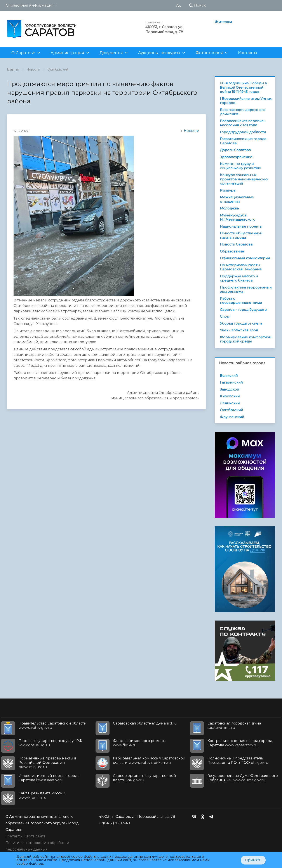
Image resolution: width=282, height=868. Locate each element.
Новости (33, 69)
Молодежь (229, 208)
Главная (13, 69)
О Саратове (23, 53)
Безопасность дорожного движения (243, 112)
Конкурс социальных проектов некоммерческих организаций (244, 179)
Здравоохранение (236, 157)
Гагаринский (231, 382)
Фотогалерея (209, 53)
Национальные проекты (241, 226)
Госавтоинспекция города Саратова (243, 141)
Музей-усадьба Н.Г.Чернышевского (238, 217)
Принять (253, 860)
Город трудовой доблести (243, 132)
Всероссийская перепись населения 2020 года (243, 123)
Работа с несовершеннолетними (241, 301)
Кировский (230, 396)
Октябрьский (58, 69)
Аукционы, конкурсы (159, 53)
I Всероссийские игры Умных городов (246, 101)
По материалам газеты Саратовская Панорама (241, 267)
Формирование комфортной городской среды (245, 339)
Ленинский (230, 403)
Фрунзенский (232, 417)
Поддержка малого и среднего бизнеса (239, 278)
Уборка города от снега (241, 323)
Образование (232, 251)
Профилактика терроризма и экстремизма (246, 290)
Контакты (248, 53)
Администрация (67, 53)
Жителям (223, 22)
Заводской (229, 389)
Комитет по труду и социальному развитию (240, 166)
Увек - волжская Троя (239, 330)
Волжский (229, 376)
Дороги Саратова (235, 150)
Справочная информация (30, 5)
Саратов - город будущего (243, 310)
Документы (111, 53)
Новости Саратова (236, 244)
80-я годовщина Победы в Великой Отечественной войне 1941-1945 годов (243, 87)
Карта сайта (35, 836)
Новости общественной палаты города (241, 235)
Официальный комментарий (245, 258)
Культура (228, 190)
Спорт (225, 316)
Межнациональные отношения (237, 199)
